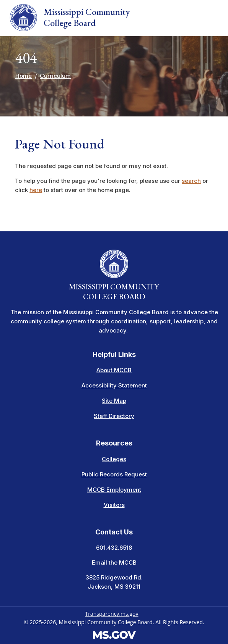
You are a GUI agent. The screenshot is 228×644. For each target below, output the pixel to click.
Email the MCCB (114, 562)
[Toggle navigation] (213, 18)
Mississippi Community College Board (69, 18)
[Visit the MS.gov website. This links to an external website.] (114, 634)
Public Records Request (114, 474)
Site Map (114, 401)
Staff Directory (114, 416)
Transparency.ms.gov (112, 614)
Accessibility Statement (114, 385)
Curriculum (55, 76)
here (36, 190)
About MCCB (114, 370)
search (191, 181)
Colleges (114, 459)
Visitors (114, 505)
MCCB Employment (114, 490)
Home (24, 76)
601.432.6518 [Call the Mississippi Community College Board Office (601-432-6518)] (114, 548)
